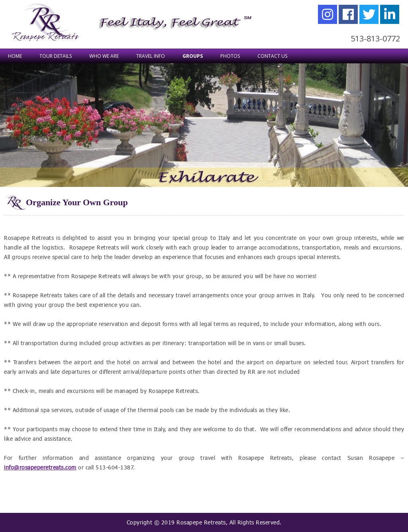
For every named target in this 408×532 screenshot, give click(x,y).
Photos (230, 56)
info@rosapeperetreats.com (40, 467)
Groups (193, 56)
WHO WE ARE (104, 56)
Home (15, 56)
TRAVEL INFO (151, 56)
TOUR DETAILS (56, 56)
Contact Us (272, 56)
